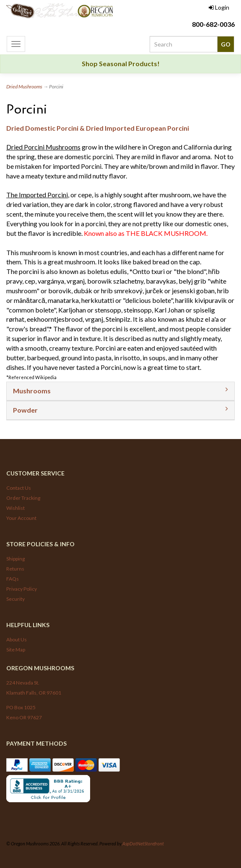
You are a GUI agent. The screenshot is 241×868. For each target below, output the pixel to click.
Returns (15, 569)
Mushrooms (32, 391)
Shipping (16, 559)
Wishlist (16, 508)
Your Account (21, 518)
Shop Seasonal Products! (121, 63)
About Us (17, 639)
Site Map (16, 650)
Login (219, 7)
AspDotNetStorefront (143, 843)
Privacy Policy (22, 589)
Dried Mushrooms (24, 87)
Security (16, 599)
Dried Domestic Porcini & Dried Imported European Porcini (98, 128)
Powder (25, 410)
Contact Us (19, 488)
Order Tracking (23, 498)
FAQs (13, 579)
